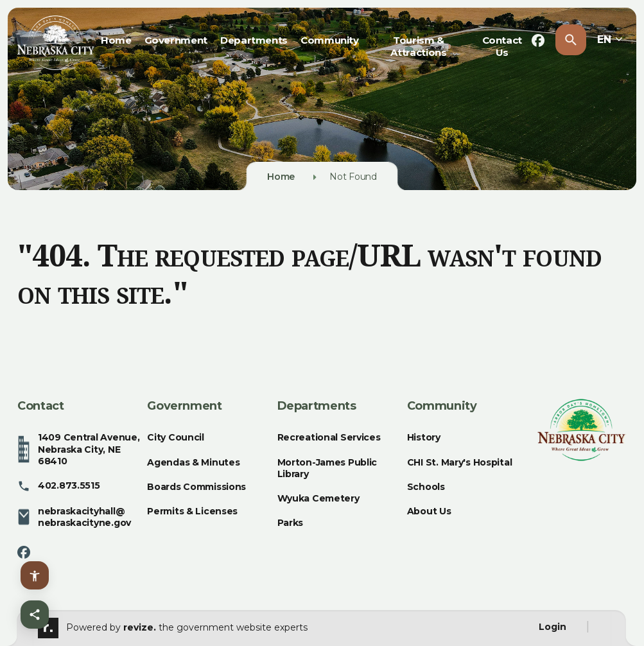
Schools (426, 487)
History (424, 437)
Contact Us (502, 46)
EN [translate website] (610, 39)
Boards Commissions (196, 487)
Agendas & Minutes (193, 462)
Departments (254, 40)
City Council (176, 437)
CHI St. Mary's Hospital (460, 462)
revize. (140, 627)
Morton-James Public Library (327, 468)
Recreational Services (329, 437)
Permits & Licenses (192, 511)
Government (176, 40)
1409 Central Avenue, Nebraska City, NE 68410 (78, 449)
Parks (291, 523)
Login (553, 627)
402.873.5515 (59, 486)
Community (330, 40)
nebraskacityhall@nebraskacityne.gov (74, 517)
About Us (429, 511)
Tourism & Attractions (418, 46)
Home (116, 40)
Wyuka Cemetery (318, 498)
